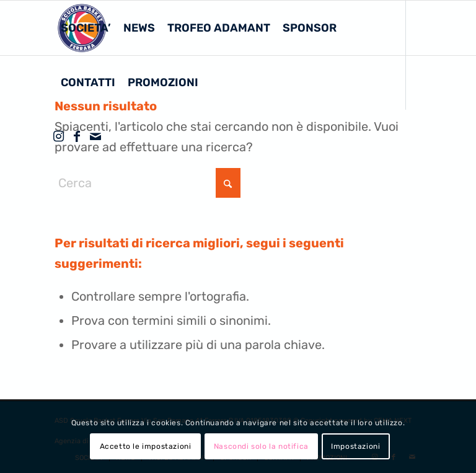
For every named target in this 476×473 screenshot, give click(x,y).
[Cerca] (148, 183)
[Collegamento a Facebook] (77, 136)
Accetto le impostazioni (146, 446)
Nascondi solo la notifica (261, 446)
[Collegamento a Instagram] (58, 136)
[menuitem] (86, 28)
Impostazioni (355, 446)
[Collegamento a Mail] (95, 136)
